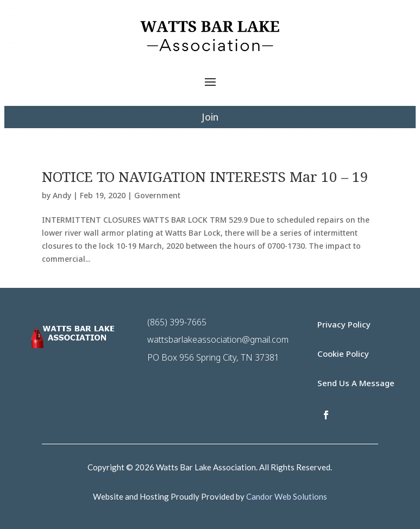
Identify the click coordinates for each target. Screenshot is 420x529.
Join (210, 117)
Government (157, 195)
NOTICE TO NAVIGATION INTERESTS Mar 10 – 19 (205, 177)
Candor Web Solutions (287, 496)
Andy (62, 195)
